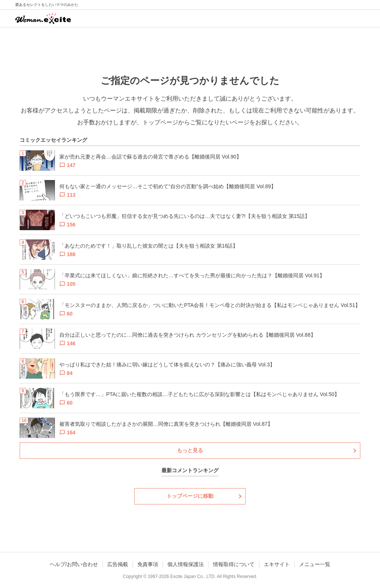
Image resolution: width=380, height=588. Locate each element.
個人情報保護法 (186, 564)
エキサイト (277, 564)
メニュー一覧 (315, 564)
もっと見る (190, 450)
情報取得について (234, 564)
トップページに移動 (190, 496)
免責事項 (148, 564)
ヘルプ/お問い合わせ (74, 564)
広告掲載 (118, 564)
